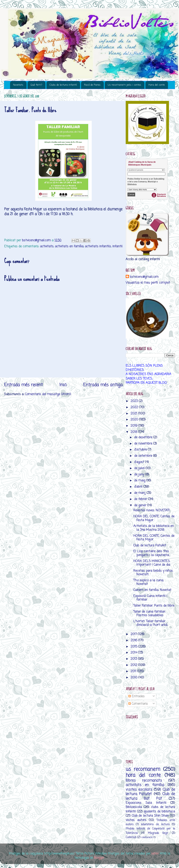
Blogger (99, 858)
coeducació (147, 837)
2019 (134, 426)
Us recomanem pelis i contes (124, 85)
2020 (135, 420)
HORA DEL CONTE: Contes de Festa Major (154, 518)
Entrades (136, 696)
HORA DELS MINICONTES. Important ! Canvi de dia (152, 563)
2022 (135, 407)
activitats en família (69, 246)
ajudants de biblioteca (159, 812)
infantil (117, 246)
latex (155, 854)
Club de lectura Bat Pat (150, 796)
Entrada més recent (23, 385)
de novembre (144, 444)
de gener (141, 505)
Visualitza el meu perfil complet (148, 283)
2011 (134, 671)
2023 (135, 401)
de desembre (144, 437)
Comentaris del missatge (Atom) (48, 394)
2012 (134, 665)
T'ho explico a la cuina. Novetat (149, 582)
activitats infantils (98, 246)
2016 (134, 640)
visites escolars (139, 790)
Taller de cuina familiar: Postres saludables (149, 614)
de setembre (144, 456)
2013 (134, 659)
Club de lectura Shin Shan (150, 816)
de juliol (140, 468)
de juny (140, 475)
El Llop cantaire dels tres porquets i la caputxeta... (152, 553)
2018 (134, 432)
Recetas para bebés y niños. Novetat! (153, 573)
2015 (134, 647)
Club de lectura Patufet (150, 546)
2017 (134, 634)
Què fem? (36, 85)
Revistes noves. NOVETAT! (152, 510)
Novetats (18, 85)
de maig (140, 481)
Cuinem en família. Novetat (152, 590)
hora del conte (143, 775)
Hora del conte (157, 85)
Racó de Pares (92, 85)
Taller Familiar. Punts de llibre (154, 606)
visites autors (136, 820)
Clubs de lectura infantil (63, 85)
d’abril (139, 487)
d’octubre (141, 450)
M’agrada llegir (158, 833)
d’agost (140, 462)
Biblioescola (134, 807)
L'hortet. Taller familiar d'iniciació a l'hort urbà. (151, 623)
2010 (134, 678)
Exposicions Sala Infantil (146, 803)
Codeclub (131, 837)
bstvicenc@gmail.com (144, 277)
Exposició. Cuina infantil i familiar (150, 598)
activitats (47, 246)
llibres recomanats (144, 781)
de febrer (141, 499)
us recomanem (143, 769)
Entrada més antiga (103, 385)
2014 (134, 653)
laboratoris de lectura (155, 825)
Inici (63, 385)
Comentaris (138, 704)
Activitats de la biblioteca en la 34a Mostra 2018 (154, 528)
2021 (134, 414)
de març (140, 493)
